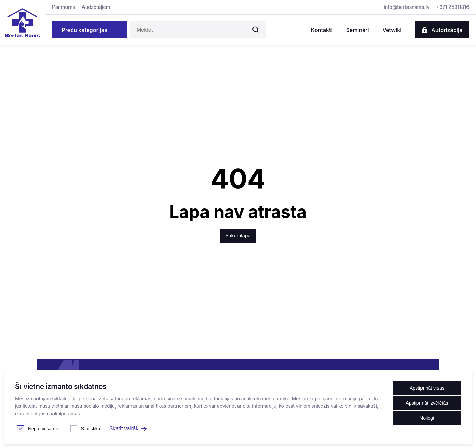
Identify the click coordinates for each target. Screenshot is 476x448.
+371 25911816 (453, 7)
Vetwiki (392, 30)
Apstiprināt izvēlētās (427, 403)
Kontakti (322, 30)
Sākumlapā (238, 236)
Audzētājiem (96, 7)
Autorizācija (442, 30)
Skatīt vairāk (128, 428)
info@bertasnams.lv (406, 7)
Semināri (357, 30)
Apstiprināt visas (427, 388)
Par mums (64, 7)
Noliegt (427, 418)
